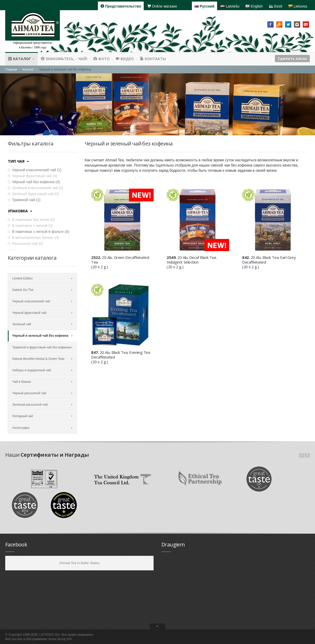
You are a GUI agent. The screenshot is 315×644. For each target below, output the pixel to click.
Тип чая (18, 161)
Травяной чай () (24, 200)
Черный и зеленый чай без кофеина (42, 336)
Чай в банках (42, 382)
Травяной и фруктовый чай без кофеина (42, 347)
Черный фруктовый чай (42, 313)
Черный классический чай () (35, 170)
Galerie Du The (42, 290)
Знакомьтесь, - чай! (64, 59)
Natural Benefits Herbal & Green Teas (42, 359)
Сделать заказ (292, 58)
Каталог (21, 59)
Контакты (153, 59)
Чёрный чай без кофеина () (34, 182)
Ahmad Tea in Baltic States (79, 563)
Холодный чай (42, 416)
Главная (11, 69)
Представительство (121, 6)
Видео (125, 59)
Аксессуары (42, 428)
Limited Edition (42, 278)
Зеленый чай (42, 324)
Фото (102, 59)
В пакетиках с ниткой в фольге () (38, 232)
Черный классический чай (42, 301)
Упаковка (20, 211)
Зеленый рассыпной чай (42, 405)
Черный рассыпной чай (42, 393)
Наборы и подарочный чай (42, 370)
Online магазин (162, 6)
